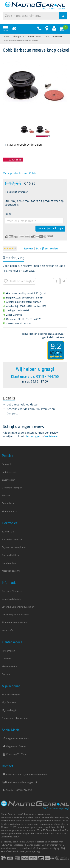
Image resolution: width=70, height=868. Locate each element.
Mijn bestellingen (11, 695)
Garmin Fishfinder (11, 555)
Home (6, 36)
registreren (52, 436)
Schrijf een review (47, 248)
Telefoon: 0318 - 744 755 (17, 790)
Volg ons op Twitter (14, 746)
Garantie (6, 659)
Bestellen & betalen (12, 599)
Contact (6, 674)
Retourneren (8, 651)
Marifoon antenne (11, 571)
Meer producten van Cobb (19, 173)
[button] (27, 130)
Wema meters (9, 511)
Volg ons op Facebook (15, 739)
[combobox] (35, 16)
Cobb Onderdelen (54, 36)
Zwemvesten (8, 480)
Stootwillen (8, 464)
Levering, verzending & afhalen (18, 607)
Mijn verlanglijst (10, 710)
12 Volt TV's (8, 532)
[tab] (9, 398)
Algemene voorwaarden (14, 622)
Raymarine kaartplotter (14, 547)
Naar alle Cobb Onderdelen (25, 145)
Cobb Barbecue (33, 36)
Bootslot (6, 495)
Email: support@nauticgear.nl (19, 782)
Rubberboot (8, 503)
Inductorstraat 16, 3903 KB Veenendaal (24, 775)
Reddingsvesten (10, 472)
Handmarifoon (9, 563)
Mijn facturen (9, 702)
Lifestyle (17, 36)
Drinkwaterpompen (12, 488)
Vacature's (7, 630)
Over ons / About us (12, 591)
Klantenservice (10, 666)
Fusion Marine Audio (13, 539)
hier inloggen (33, 436)
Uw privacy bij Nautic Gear (16, 615)
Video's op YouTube (14, 754)
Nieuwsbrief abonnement (15, 718)
